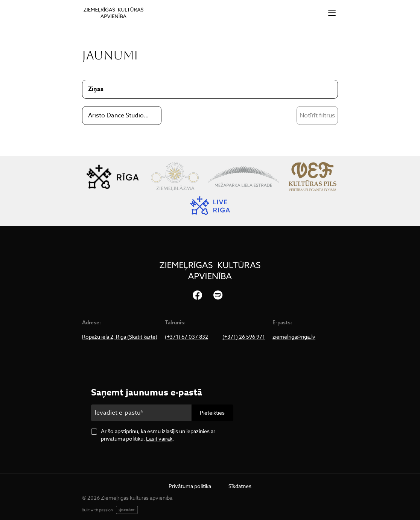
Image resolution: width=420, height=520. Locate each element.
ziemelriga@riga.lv (294, 337)
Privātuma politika (190, 486)
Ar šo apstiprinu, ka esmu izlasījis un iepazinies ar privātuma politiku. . (158, 435)
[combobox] (122, 116)
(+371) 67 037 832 (186, 337)
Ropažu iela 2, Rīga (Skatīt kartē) (120, 337)
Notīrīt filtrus (317, 116)
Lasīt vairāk (159, 439)
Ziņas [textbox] (96, 89)
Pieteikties (212, 413)
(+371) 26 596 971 (244, 337)
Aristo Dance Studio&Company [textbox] (119, 116)
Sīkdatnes (240, 486)
